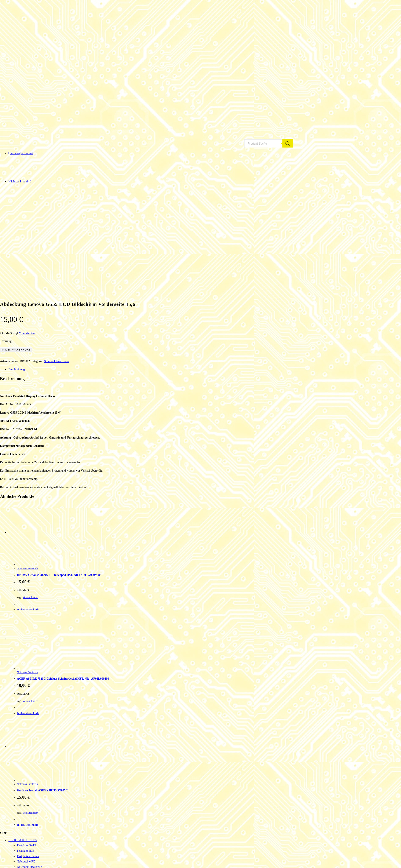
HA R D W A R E (19, 812)
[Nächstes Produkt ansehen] (31, 181)
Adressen (22, 860)
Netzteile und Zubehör (30, 796)
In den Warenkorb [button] (28, 534)
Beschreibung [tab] (17, 293)
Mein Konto (16, 849)
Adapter (22, 818)
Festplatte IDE (25, 775)
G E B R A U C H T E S (23, 764)
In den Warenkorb (16, 274)
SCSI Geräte (24, 807)
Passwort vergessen (28, 866)
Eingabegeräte (25, 823)
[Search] (294, 143)
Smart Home (24, 834)
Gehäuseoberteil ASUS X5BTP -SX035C (42, 714)
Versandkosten (27, 257)
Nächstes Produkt (19, 181)
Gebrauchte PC (26, 786)
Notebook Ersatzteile (56, 285)
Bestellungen (25, 855)
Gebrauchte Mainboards (31, 801)
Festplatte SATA (27, 769)
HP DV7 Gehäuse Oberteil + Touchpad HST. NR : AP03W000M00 (59, 499)
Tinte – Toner (16, 844)
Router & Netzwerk (29, 828)
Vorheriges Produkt (22, 153)
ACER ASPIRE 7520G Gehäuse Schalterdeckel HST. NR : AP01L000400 (63, 603)
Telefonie (23, 839)
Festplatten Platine (28, 780)
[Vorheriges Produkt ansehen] (9, 153)
